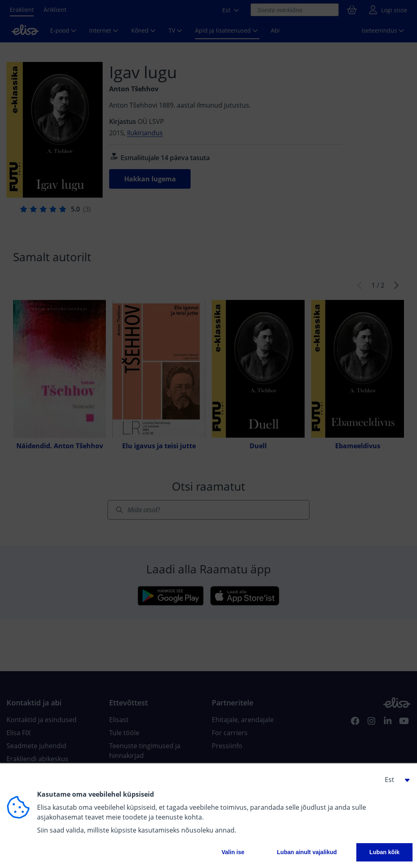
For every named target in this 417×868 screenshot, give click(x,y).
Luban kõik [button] (384, 852)
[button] (394, 780)
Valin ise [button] (233, 852)
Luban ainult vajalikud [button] (307, 852)
